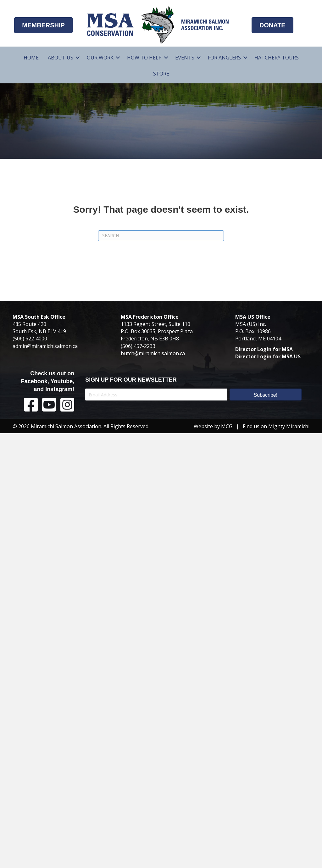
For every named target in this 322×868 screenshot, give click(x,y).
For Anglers (224, 58)
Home (31, 58)
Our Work (100, 58)
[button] (78, 58)
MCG (227, 426)
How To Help (144, 58)
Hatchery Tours (277, 58)
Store (161, 74)
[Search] (161, 236)
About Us (61, 58)
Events (185, 58)
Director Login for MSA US (268, 356)
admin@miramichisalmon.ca (45, 346)
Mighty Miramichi (289, 426)
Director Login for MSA (264, 349)
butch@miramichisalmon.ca (153, 353)
